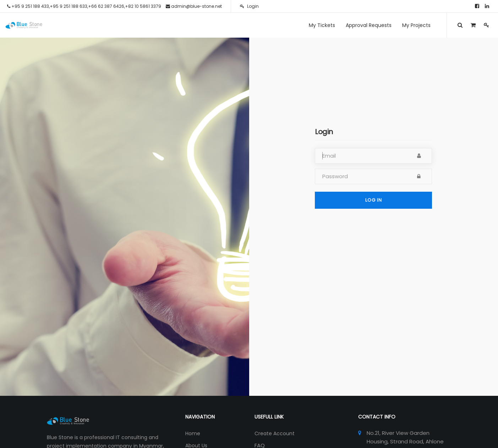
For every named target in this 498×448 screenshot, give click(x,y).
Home (193, 433)
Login (249, 6)
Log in (374, 200)
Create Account (275, 433)
